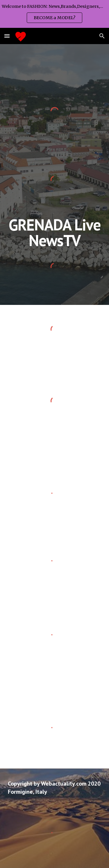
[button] (7, 36)
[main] (55, 233)
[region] (54, 14)
